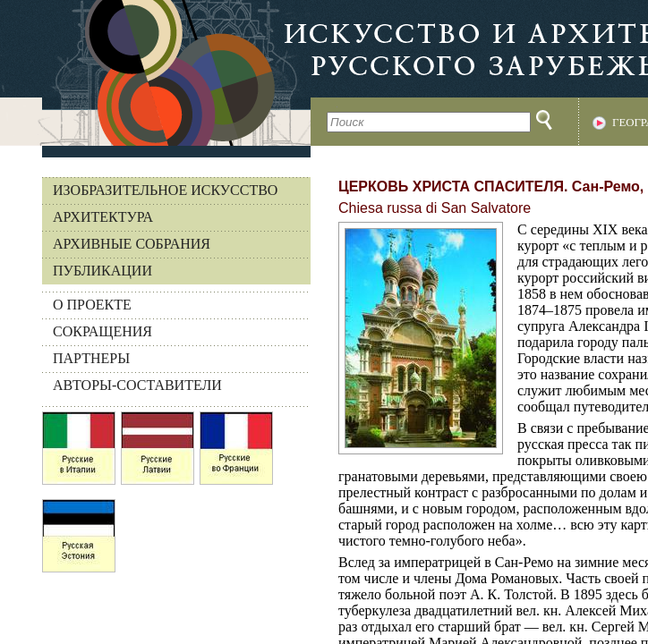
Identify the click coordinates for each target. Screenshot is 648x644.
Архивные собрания (132, 244)
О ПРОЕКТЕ (92, 305)
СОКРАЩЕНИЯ (102, 331)
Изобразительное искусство (165, 190)
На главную (155, 73)
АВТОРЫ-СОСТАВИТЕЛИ (137, 385)
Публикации (102, 271)
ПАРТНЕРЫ (91, 358)
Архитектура (103, 217)
